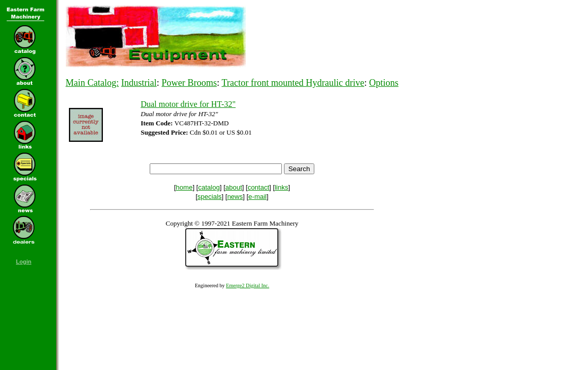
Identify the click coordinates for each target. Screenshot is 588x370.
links (281, 187)
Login (24, 262)
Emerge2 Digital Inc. (247, 285)
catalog (209, 187)
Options (384, 83)
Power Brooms (189, 83)
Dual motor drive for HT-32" (188, 104)
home (184, 187)
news (235, 197)
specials (210, 197)
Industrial (139, 83)
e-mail (257, 197)
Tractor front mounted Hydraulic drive (293, 83)
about (234, 187)
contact (258, 187)
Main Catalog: (92, 83)
